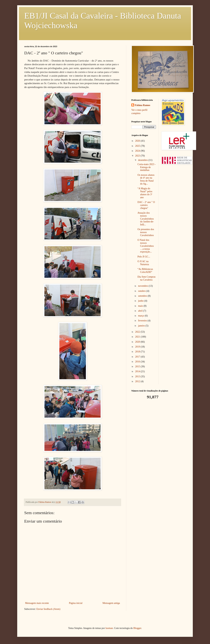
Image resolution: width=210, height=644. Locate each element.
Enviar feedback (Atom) (48, 609)
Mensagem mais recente (37, 603)
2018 (138, 352)
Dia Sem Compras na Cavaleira (147, 278)
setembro (143, 296)
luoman (109, 628)
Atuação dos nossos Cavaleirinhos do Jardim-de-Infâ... (146, 219)
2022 (138, 332)
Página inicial (76, 603)
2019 (138, 347)
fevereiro (143, 321)
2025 (138, 146)
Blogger (137, 628)
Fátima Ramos (143, 105)
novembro (143, 286)
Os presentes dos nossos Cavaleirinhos (146, 232)
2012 (138, 381)
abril (141, 311)
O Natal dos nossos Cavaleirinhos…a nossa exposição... (146, 246)
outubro (142, 291)
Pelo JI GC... (144, 257)
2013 (138, 376)
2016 (138, 362)
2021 (138, 337)
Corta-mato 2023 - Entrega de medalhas (147, 167)
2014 (138, 371)
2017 (138, 357)
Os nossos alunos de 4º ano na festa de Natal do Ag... (146, 179)
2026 (138, 141)
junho (141, 301)
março (141, 316)
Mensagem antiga (111, 603)
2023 (138, 156)
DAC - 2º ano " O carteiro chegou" (146, 205)
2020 (138, 342)
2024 (138, 151)
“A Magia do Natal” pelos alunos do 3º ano (145, 193)
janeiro (142, 326)
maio (141, 306)
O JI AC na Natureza (143, 263)
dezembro (143, 160)
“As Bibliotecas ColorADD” (145, 271)
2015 (138, 367)
